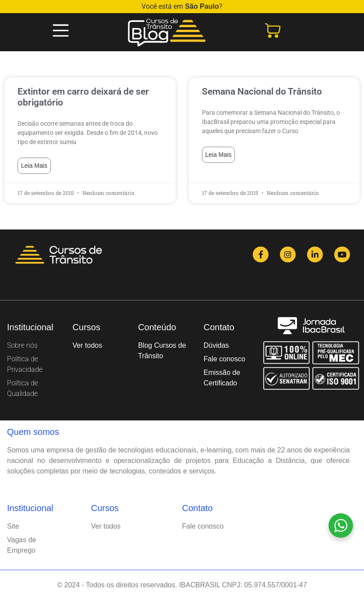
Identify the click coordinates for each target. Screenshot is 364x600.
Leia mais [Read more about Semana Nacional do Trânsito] (219, 155)
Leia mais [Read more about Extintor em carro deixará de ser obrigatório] (34, 166)
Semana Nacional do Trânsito (262, 92)
